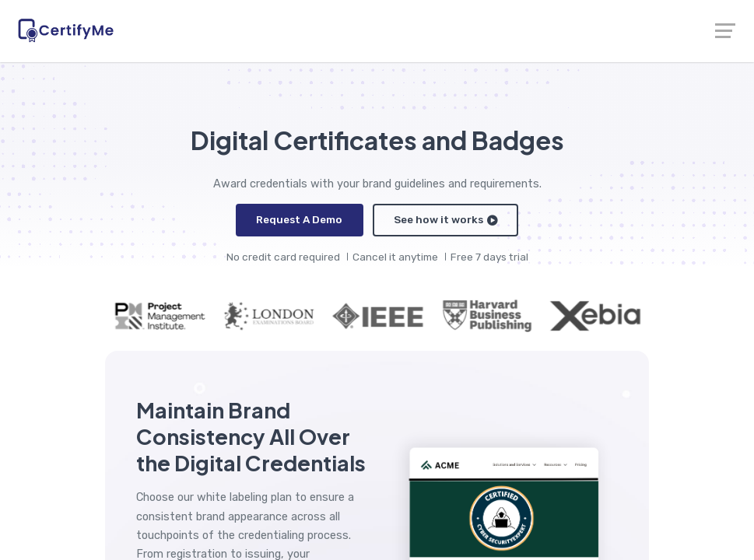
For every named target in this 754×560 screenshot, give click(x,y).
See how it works (445, 219)
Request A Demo (300, 219)
